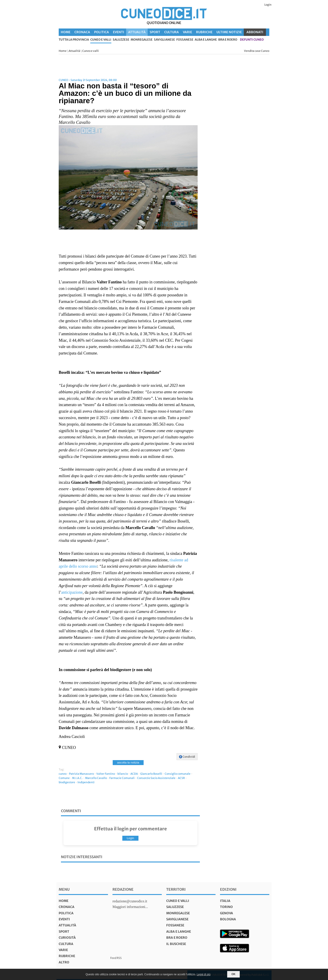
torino (226, 907)
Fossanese (185, 40)
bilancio (123, 774)
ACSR (181, 778)
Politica (101, 32)
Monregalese (142, 40)
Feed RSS (116, 958)
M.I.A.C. (77, 778)
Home (66, 32)
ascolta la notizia (128, 762)
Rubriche (204, 32)
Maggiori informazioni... (130, 907)
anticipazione (72, 592)
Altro (64, 962)
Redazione (123, 889)
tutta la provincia (74, 40)
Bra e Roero (228, 40)
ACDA (134, 774)
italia (225, 901)
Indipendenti (86, 782)
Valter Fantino (106, 774)
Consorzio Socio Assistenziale (156, 778)
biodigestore (67, 782)
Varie (187, 32)
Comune (64, 778)
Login (268, 5)
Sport (155, 32)
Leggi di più (204, 974)
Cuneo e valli (101, 40)
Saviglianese (164, 40)
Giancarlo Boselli (151, 774)
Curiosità (67, 938)
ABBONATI (255, 32)
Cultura (172, 32)
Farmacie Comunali (122, 778)
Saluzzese (121, 40)
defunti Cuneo (252, 40)
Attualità (137, 32)
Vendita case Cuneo (257, 51)
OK (233, 974)
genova (227, 913)
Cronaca (82, 32)
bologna (228, 919)
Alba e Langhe (206, 40)
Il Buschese (176, 944)
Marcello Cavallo (96, 778)
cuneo (63, 774)
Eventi (119, 32)
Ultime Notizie (229, 32)
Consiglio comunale (178, 774)
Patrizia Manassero (81, 774)
